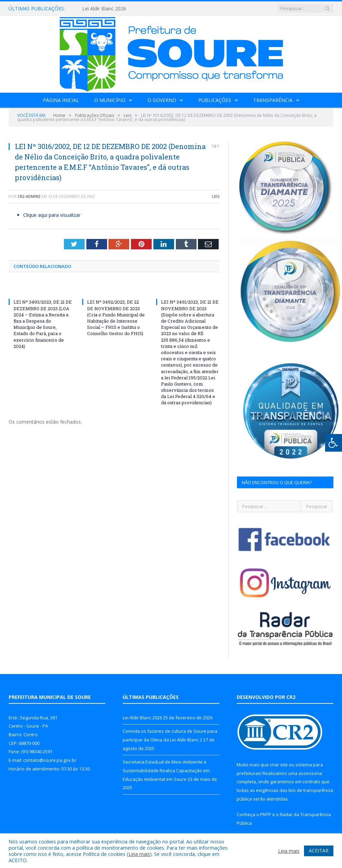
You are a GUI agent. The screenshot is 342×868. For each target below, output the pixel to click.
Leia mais (139, 854)
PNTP (266, 814)
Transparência (273, 100)
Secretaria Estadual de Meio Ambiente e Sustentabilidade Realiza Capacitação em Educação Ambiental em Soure (166, 770)
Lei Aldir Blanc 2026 (104, 9)
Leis (216, 196)
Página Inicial (61, 100)
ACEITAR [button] (319, 851)
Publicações (215, 100)
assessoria (310, 773)
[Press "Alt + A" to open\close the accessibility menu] (334, 443)
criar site (279, 765)
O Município (110, 100)
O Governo (162, 100)
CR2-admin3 (29, 196)
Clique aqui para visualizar (52, 215)
